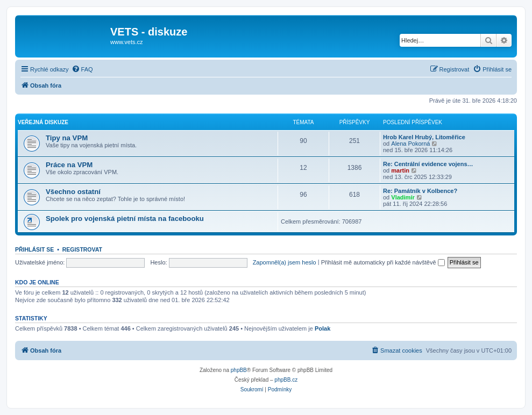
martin (400, 170)
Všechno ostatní (73, 192)
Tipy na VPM (67, 138)
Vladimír (403, 197)
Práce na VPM (69, 165)
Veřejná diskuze (43, 122)
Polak (322, 328)
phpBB (239, 370)
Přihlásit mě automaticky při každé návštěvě (383, 262)
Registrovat (82, 249)
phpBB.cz (286, 380)
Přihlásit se (34, 249)
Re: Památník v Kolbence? (420, 191)
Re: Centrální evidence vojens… (428, 164)
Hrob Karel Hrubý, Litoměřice (424, 137)
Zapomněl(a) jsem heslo (285, 262)
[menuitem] (82, 69)
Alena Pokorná (410, 144)
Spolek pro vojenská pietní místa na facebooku (125, 219)
